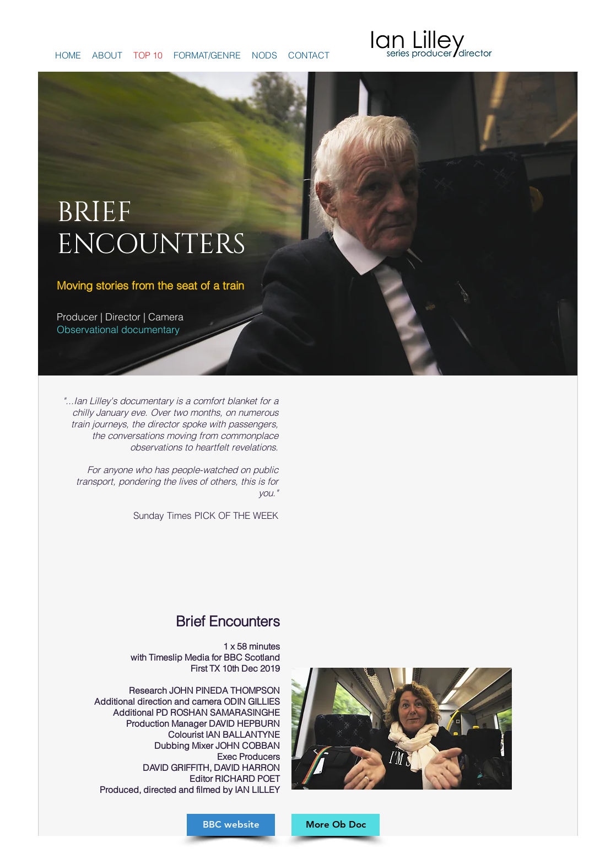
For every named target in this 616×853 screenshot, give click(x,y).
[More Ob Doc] (336, 825)
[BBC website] (231, 825)
